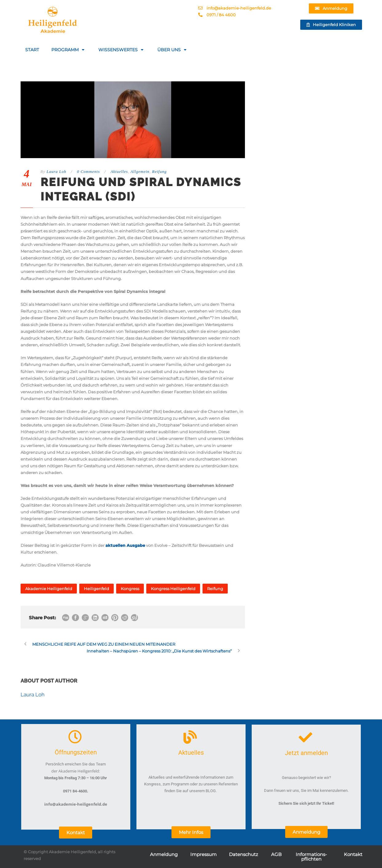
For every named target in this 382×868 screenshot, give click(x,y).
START (32, 50)
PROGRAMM (69, 50)
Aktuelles (119, 171)
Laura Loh (56, 171)
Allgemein (140, 171)
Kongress (130, 589)
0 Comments (88, 171)
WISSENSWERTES (122, 50)
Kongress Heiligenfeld (173, 589)
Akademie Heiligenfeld (49, 589)
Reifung (159, 171)
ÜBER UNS (173, 50)
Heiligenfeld (96, 589)
